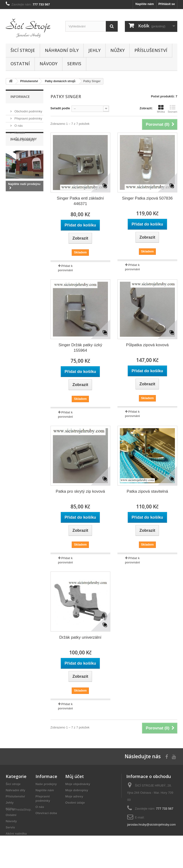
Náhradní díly (62, 50)
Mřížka (161, 109)
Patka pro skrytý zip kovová (80, 491)
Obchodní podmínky (28, 109)
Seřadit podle (60, 108)
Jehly (94, 50)
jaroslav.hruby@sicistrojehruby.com (151, 825)
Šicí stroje (23, 50)
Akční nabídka (16, 834)
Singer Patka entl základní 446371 (80, 201)
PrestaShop (23, 842)
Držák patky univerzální (80, 637)
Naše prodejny (24, 138)
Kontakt (19, 131)
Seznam (173, 109)
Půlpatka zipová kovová (147, 345)
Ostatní (20, 64)
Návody (48, 64)
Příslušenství (151, 50)
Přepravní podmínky (28, 117)
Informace (20, 97)
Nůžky (117, 50)
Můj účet (75, 776)
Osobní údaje (75, 803)
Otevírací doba (46, 813)
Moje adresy (74, 796)
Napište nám (145, 4)
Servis (74, 64)
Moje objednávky (78, 784)
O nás (18, 124)
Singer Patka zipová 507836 (147, 198)
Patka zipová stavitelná (147, 491)
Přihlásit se (167, 4)
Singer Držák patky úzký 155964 (80, 348)
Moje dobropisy (77, 790)
